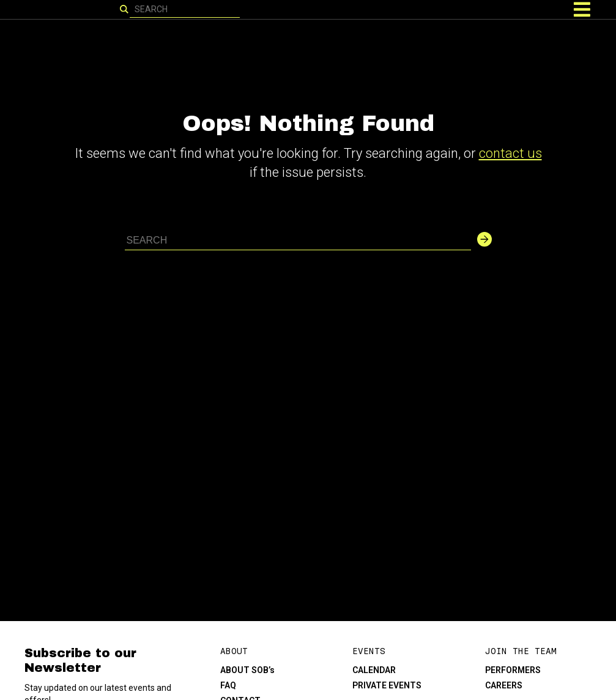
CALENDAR (374, 670)
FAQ (228, 685)
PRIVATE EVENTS (387, 685)
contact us (510, 153)
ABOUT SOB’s (247, 670)
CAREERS (504, 685)
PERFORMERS (513, 670)
